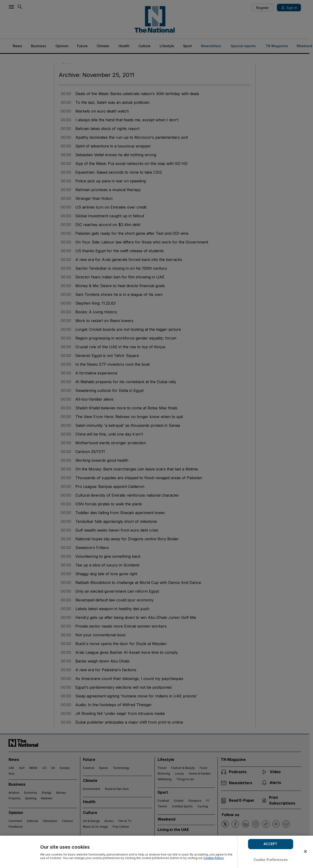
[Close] (305, 851)
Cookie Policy (214, 858)
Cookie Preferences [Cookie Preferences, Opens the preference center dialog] (271, 860)
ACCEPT (270, 844)
